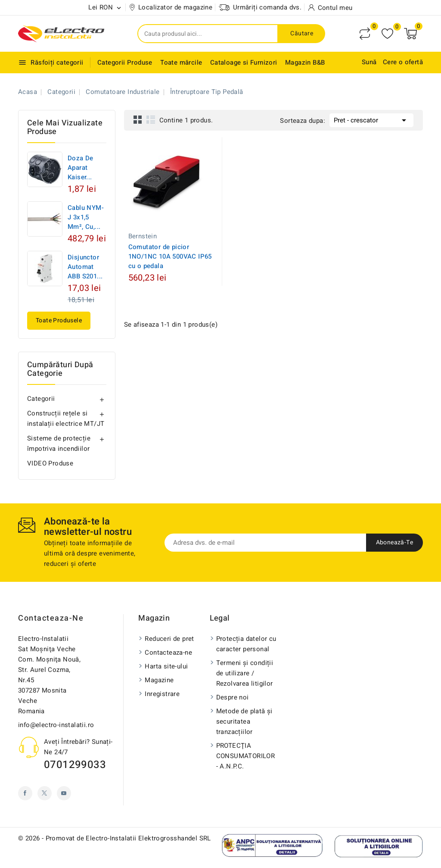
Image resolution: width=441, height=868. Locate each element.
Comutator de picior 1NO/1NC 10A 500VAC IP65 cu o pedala (170, 256)
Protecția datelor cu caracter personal (246, 644)
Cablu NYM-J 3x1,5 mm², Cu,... (86, 217)
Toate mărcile (181, 62)
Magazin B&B (305, 62)
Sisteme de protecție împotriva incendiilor (59, 443)
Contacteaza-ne (51, 618)
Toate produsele (59, 320)
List (151, 119)
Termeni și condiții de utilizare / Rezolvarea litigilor (245, 673)
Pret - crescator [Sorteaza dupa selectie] (371, 119)
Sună (369, 62)
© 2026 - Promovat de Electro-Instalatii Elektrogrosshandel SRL (115, 838)
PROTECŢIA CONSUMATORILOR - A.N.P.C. (246, 756)
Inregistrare (162, 694)
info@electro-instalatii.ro (56, 725)
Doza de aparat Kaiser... (81, 168)
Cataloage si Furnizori (244, 62)
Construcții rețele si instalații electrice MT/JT (66, 418)
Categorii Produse (125, 62)
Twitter (45, 793)
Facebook (25, 793)
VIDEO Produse (50, 463)
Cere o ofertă (403, 62)
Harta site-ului (166, 666)
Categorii (41, 399)
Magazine (159, 680)
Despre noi (233, 697)
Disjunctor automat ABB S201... (85, 267)
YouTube (64, 793)
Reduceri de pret (169, 639)
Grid (138, 119)
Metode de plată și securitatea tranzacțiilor (244, 721)
